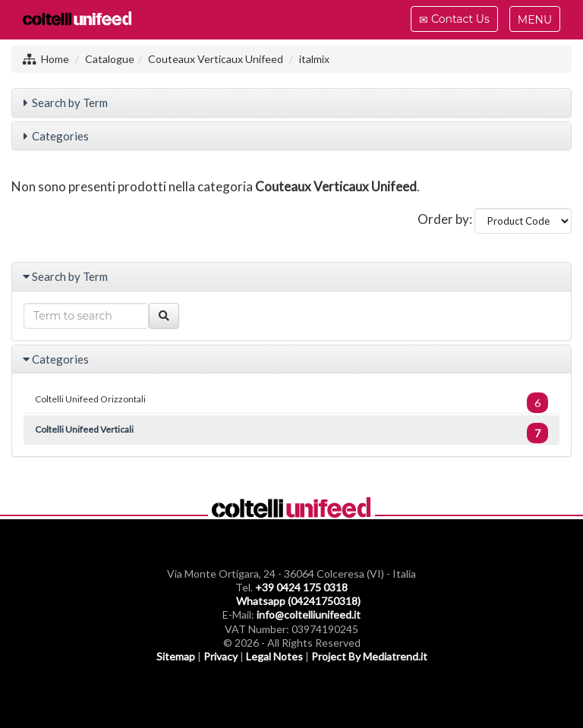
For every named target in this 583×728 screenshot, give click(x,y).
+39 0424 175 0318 (301, 587)
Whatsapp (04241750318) (298, 601)
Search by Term (70, 102)
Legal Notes (274, 656)
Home (55, 59)
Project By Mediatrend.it (369, 656)
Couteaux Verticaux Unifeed (216, 59)
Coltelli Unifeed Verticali (291, 433)
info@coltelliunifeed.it (309, 615)
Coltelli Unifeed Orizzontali (291, 403)
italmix (314, 59)
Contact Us (454, 21)
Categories (60, 136)
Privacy (221, 656)
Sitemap (176, 656)
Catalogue (110, 59)
